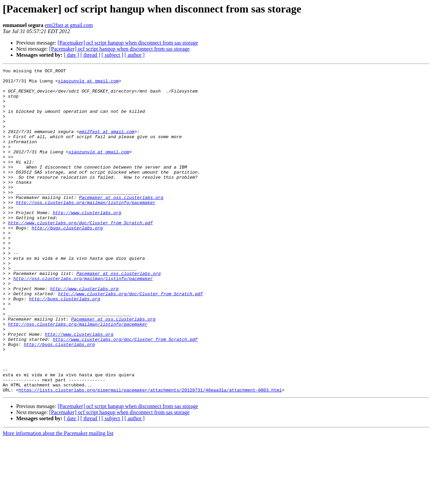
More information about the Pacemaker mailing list (58, 498)
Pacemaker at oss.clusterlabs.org (121, 224)
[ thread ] (90, 55)
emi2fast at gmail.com (69, 25)
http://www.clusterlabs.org (87, 242)
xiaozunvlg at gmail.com (88, 84)
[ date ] (71, 55)
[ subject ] (112, 55)
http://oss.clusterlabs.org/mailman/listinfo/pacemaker (86, 230)
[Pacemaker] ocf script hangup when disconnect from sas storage (128, 43)
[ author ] (135, 55)
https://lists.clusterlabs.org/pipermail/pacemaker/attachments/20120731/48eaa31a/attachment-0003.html (150, 455)
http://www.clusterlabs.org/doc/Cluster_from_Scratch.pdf (80, 254)
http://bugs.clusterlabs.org (67, 260)
